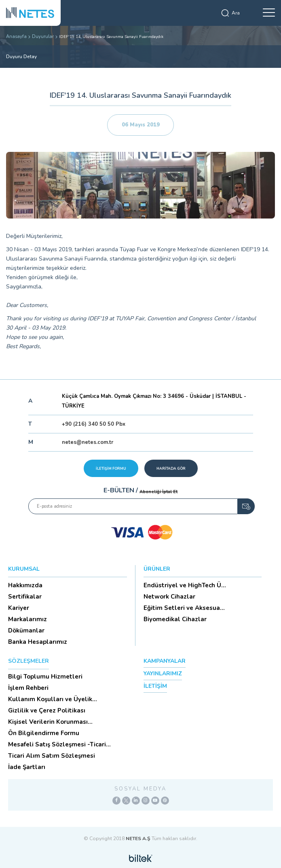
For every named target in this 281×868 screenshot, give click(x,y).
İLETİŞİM (155, 686)
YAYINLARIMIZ (163, 674)
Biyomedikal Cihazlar (175, 619)
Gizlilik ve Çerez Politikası (47, 710)
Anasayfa (16, 37)
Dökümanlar (26, 631)
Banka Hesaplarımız (38, 642)
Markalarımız (27, 619)
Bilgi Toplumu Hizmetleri (45, 677)
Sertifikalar (25, 597)
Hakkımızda (25, 585)
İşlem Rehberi (28, 688)
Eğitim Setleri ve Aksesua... (184, 608)
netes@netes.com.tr (88, 442)
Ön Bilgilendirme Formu (44, 733)
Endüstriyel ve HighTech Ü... (185, 585)
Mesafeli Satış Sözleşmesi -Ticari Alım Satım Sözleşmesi (57, 744)
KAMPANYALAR (165, 661)
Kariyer (19, 608)
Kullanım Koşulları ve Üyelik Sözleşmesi (50, 699)
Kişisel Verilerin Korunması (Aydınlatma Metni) (48, 722)
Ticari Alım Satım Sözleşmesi (52, 756)
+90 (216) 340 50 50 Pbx (94, 424)
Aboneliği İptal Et (158, 492)
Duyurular (43, 37)
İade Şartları (27, 767)
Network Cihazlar (169, 597)
